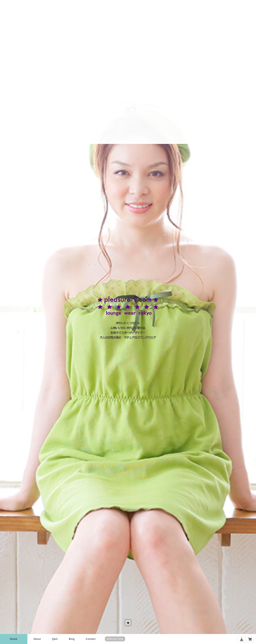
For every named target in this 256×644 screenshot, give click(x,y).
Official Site (115, 639)
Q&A (55, 639)
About (37, 639)
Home (14, 639)
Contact (91, 639)
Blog (72, 639)
